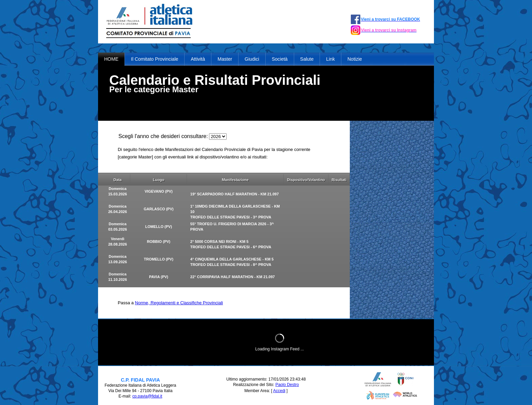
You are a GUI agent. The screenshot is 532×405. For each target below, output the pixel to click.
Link (330, 59)
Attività (198, 59)
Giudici (252, 59)
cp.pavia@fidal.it (147, 396)
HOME (111, 59)
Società (280, 59)
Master (225, 59)
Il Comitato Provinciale (155, 59)
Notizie (355, 59)
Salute (307, 59)
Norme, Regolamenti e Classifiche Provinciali (179, 303)
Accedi (279, 391)
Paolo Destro (287, 385)
